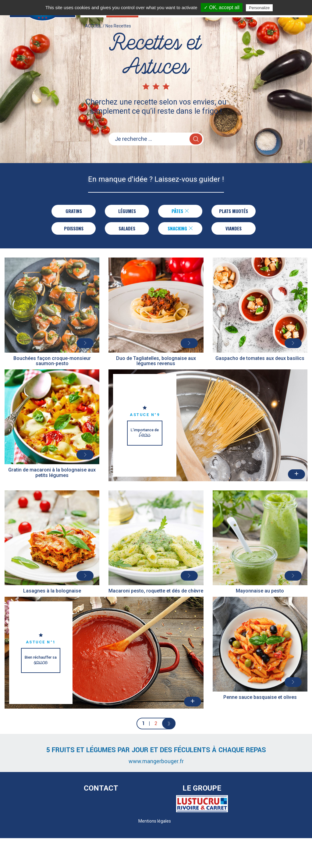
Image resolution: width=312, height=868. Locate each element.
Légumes (126, 212)
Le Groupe (202, 791)
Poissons (74, 230)
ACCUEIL (93, 32)
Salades (127, 230)
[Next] (169, 726)
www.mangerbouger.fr (156, 764)
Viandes (234, 230)
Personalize (259, 8)
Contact (101, 791)
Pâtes (179, 212)
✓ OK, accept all (222, 7)
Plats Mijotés (234, 212)
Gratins (72, 212)
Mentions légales (155, 824)
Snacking (181, 230)
